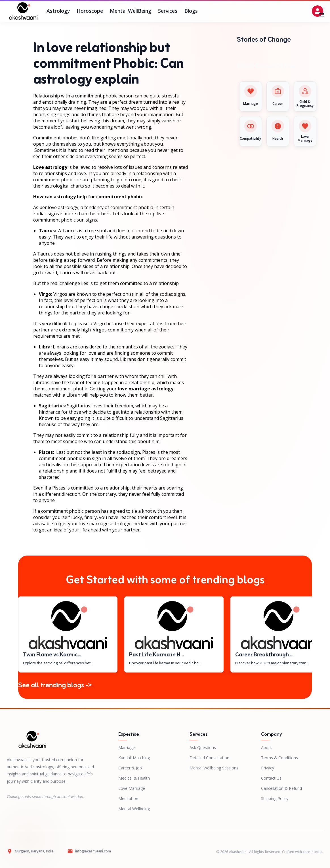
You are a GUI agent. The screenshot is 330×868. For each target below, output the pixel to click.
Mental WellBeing (131, 11)
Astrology (58, 11)
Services (168, 11)
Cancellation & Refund (281, 788)
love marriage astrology (146, 389)
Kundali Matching (134, 758)
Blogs (191, 11)
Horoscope (90, 11)
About (267, 747)
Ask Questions (203, 747)
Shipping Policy (275, 798)
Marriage (127, 747)
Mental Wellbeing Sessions (214, 768)
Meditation (128, 798)
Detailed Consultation (209, 758)
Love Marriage (132, 788)
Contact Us (271, 778)
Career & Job (130, 768)
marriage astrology (110, 524)
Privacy (268, 768)
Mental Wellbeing (134, 809)
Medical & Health (134, 778)
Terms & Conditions (279, 758)
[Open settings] (318, 11)
